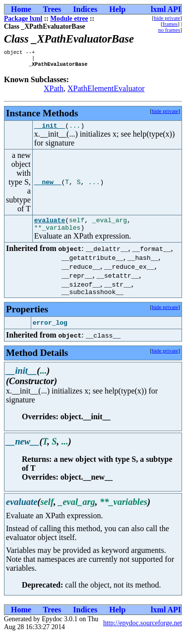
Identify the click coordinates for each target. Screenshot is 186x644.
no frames (169, 30)
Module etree (69, 19)
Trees (52, 9)
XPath (54, 91)
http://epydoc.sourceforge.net (143, 632)
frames (170, 24)
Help (117, 9)
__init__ (50, 130)
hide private (167, 18)
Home (21, 9)
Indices (85, 9)
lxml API (166, 9)
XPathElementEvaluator (106, 91)
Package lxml (23, 19)
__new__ (48, 187)
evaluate (50, 226)
